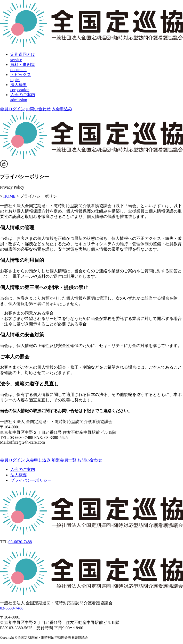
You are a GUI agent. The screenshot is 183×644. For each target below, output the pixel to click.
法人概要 (19, 475)
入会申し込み (38, 460)
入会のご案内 (23, 469)
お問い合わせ (38, 109)
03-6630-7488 (20, 542)
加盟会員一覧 (64, 460)
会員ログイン (12, 109)
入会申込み (62, 109)
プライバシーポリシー (31, 480)
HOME (9, 196)
